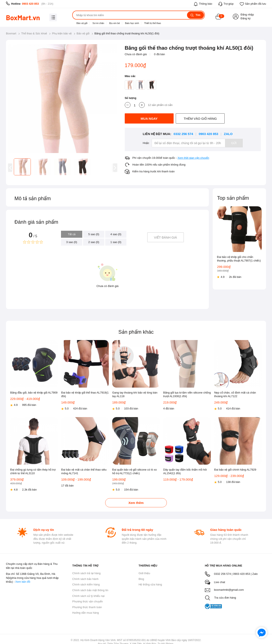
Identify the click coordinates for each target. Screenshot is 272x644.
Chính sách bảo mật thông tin (90, 590)
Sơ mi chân (98, 23)
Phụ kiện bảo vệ (62, 33)
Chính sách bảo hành (85, 579)
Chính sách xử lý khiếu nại (88, 596)
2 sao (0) (94, 242)
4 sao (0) (116, 234)
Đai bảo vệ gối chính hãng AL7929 (235, 470)
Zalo (228, 134)
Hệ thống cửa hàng (150, 584)
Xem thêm (136, 503)
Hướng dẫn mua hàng (86, 613)
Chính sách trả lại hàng (86, 573)
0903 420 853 (30, 4)
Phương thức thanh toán (87, 607)
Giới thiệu (144, 573)
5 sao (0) (94, 234)
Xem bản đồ (23, 582)
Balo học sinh (132, 23)
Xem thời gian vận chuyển (193, 158)
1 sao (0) (116, 242)
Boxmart (11, 33)
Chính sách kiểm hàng (86, 584)
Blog (141, 579)
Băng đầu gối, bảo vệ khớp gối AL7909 (34, 393)
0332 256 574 (183, 134)
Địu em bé (115, 23)
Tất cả (72, 234)
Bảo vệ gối (82, 23)
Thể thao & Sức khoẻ (34, 33)
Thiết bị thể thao (152, 23)
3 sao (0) (72, 242)
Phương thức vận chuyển (88, 601)
